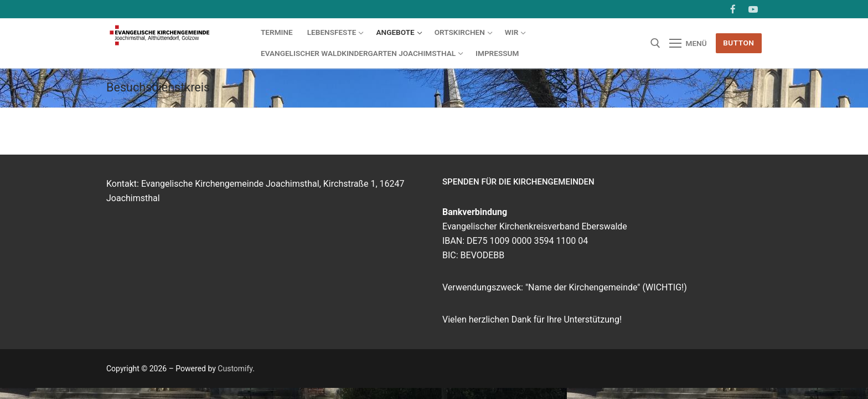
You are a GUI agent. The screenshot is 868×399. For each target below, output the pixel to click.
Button (738, 43)
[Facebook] (733, 9)
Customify (235, 369)
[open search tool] (655, 43)
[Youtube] (753, 9)
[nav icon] (688, 43)
